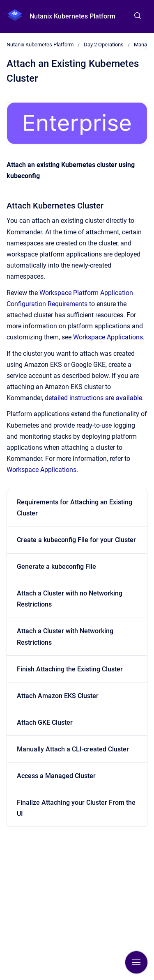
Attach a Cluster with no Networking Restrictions (70, 599)
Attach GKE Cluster (45, 722)
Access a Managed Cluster (56, 776)
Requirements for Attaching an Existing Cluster (75, 508)
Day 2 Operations (104, 45)
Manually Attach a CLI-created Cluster (73, 749)
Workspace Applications (108, 337)
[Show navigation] (136, 962)
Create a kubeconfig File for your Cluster (76, 540)
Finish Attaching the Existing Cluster (70, 669)
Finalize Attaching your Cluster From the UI (76, 808)
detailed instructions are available (93, 398)
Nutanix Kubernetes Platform (72, 16)
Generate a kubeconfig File (56, 567)
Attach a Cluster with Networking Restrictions (65, 637)
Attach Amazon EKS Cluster (58, 696)
